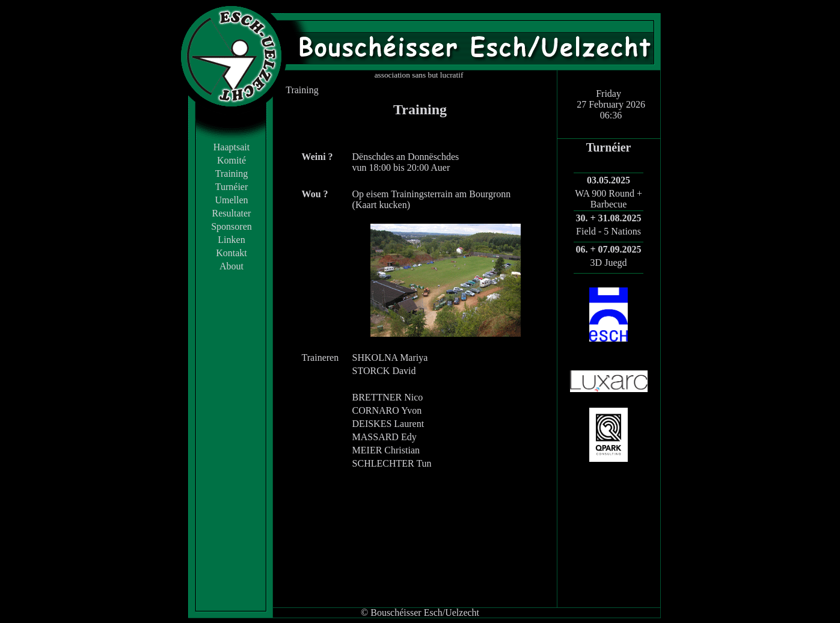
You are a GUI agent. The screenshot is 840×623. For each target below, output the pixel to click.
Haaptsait (231, 147)
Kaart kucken (381, 205)
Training (232, 173)
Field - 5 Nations (609, 231)
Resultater (232, 213)
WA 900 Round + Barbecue (609, 199)
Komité (231, 160)
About (231, 266)
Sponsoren (231, 226)
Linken (231, 240)
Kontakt (231, 253)
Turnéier (232, 187)
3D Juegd (609, 262)
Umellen (231, 200)
